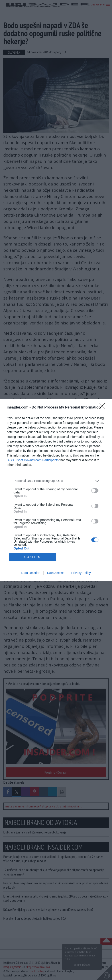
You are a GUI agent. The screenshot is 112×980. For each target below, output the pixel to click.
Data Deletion (31, 573)
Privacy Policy (81, 573)
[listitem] (56, 481)
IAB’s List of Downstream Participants (33, 460)
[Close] (103, 408)
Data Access (56, 573)
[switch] (95, 491)
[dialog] (56, 490)
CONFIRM (33, 557)
